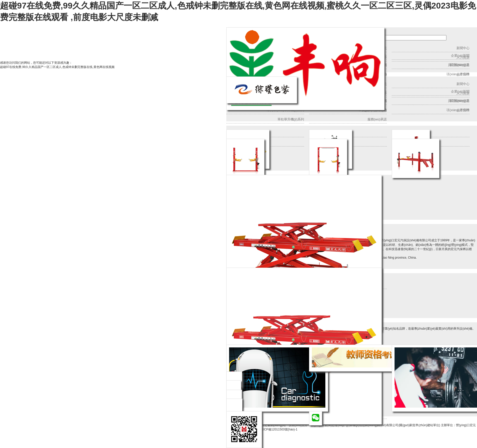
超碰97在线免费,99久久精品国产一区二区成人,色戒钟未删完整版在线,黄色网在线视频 (57, 67)
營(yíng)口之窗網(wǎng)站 (268, 425)
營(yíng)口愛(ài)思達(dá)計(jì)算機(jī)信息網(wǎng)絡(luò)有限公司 (354, 425)
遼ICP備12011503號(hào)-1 (279, 429)
